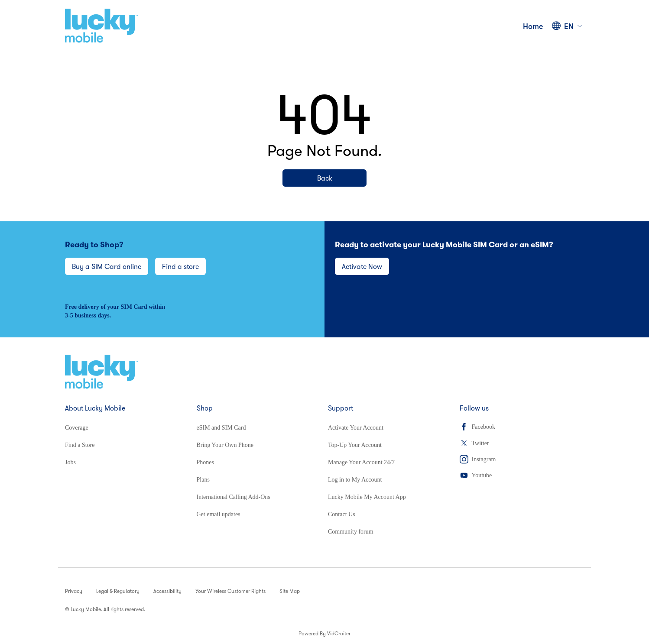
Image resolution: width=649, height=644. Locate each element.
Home (533, 26)
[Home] (101, 26)
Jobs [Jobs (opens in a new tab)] (70, 462)
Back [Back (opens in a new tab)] (325, 178)
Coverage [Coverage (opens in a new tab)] (77, 428)
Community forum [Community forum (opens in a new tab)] (351, 532)
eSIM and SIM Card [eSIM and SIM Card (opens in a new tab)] (221, 428)
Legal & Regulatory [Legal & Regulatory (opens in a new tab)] (118, 591)
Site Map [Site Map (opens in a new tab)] (290, 591)
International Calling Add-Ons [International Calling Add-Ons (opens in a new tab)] (234, 497)
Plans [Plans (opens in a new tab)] (203, 480)
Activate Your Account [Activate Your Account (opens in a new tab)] (356, 428)
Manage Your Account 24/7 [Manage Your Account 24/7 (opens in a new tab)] (361, 462)
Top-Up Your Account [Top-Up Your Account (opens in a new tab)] (355, 445)
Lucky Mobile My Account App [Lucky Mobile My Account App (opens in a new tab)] (367, 497)
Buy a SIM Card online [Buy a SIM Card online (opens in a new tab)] (107, 266)
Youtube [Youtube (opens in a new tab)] (476, 475)
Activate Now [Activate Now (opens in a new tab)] (362, 266)
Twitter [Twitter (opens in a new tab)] (474, 443)
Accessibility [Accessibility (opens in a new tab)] (167, 591)
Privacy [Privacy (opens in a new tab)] (74, 591)
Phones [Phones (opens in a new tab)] (205, 462)
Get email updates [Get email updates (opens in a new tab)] (219, 514)
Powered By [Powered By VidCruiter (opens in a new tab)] (324, 633)
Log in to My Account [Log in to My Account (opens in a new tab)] (355, 480)
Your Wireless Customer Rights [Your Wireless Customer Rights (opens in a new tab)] (230, 591)
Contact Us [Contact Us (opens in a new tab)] (342, 514)
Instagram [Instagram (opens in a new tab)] (478, 459)
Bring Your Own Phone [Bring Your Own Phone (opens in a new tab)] (225, 445)
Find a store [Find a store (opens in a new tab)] (180, 266)
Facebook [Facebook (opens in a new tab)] (477, 427)
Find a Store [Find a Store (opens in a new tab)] (80, 445)
